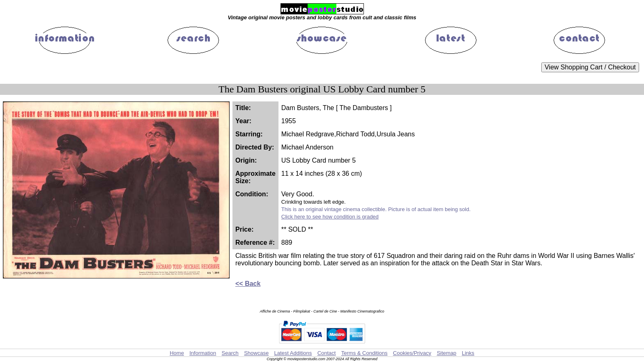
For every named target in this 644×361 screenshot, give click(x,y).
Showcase (256, 353)
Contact (327, 353)
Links (468, 353)
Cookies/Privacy (412, 353)
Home (177, 353)
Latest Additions (293, 353)
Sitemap (446, 353)
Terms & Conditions (365, 353)
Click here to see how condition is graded (330, 217)
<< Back (248, 284)
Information (203, 353)
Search (230, 353)
